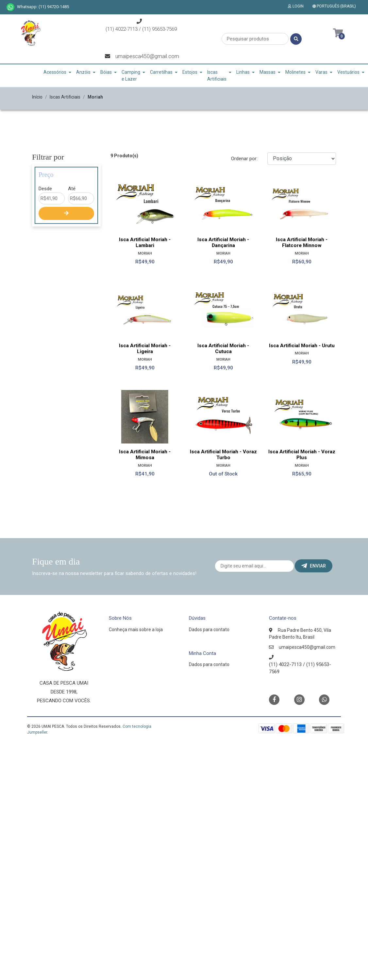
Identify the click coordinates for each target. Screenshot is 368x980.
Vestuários (348, 72)
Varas (321, 72)
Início (37, 97)
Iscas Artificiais (217, 76)
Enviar (314, 566)
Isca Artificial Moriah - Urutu (302, 346)
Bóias (106, 72)
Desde (45, 189)
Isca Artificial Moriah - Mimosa (145, 455)
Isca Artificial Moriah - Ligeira (145, 349)
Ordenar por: (244, 159)
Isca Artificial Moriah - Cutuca (223, 349)
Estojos (190, 72)
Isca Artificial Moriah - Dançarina (223, 242)
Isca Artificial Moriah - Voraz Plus (302, 455)
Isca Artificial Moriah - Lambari (145, 242)
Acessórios (55, 72)
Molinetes (295, 72)
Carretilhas (161, 72)
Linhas (243, 72)
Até (72, 189)
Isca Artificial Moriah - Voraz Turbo (223, 455)
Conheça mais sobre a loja (136, 630)
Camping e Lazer (131, 76)
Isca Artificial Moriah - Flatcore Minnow (302, 242)
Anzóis (83, 72)
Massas (268, 72)
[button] (335, 6)
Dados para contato (209, 630)
